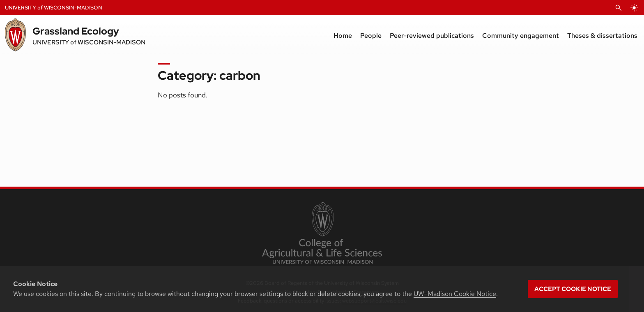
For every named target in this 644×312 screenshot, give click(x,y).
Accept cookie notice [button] (573, 289)
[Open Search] (619, 8)
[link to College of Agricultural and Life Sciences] (322, 234)
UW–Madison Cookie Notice (455, 294)
